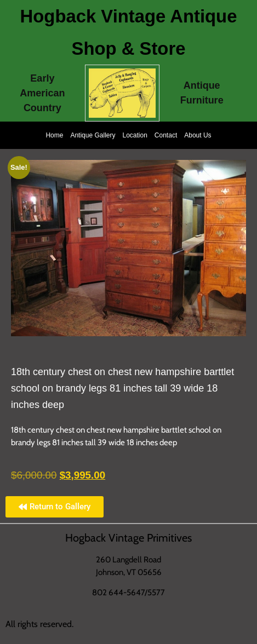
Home (54, 135)
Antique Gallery (93, 135)
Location (135, 135)
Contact (166, 135)
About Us (198, 135)
